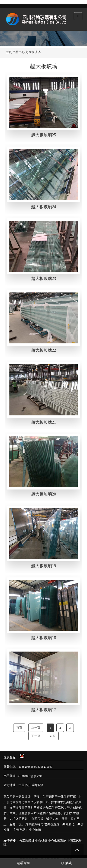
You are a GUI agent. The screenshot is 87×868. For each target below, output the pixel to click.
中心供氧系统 (57, 841)
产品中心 (19, 52)
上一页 (36, 728)
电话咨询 (22, 863)
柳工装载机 (27, 841)
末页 (53, 736)
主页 (9, 52)
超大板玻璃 (33, 52)
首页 (19, 728)
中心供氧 (41, 841)
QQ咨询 (65, 863)
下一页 (36, 736)
